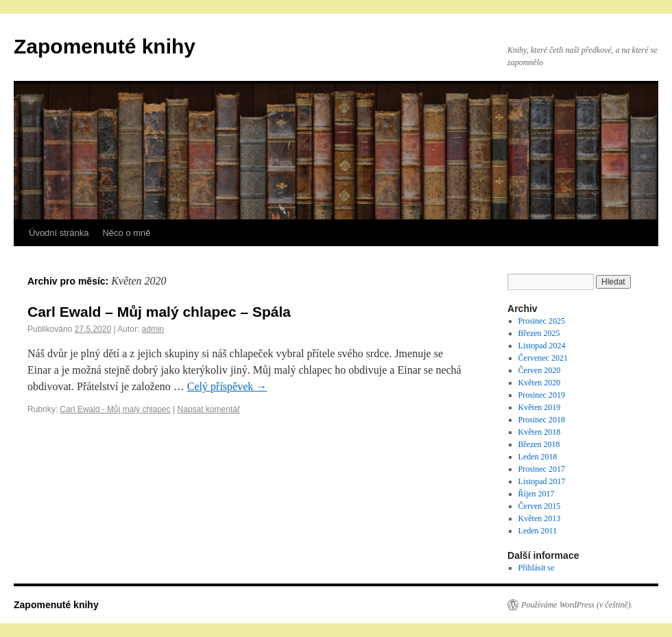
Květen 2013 (540, 518)
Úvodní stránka (59, 233)
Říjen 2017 (537, 494)
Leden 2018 (538, 457)
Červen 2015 (540, 506)
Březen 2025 (539, 333)
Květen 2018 (540, 432)
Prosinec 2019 (542, 395)
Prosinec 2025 (542, 321)
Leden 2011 (538, 531)
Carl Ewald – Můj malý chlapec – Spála (159, 312)
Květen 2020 (540, 383)
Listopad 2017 (542, 481)
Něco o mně (126, 233)
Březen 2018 (539, 444)
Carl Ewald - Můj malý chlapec (115, 409)
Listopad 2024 (542, 346)
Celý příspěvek (227, 386)
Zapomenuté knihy (105, 46)
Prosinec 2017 (542, 469)
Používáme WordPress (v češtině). (577, 605)
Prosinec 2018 (542, 420)
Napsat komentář (209, 409)
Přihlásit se (537, 568)
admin (153, 329)
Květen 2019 (540, 407)
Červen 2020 (540, 370)
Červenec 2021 (543, 358)
